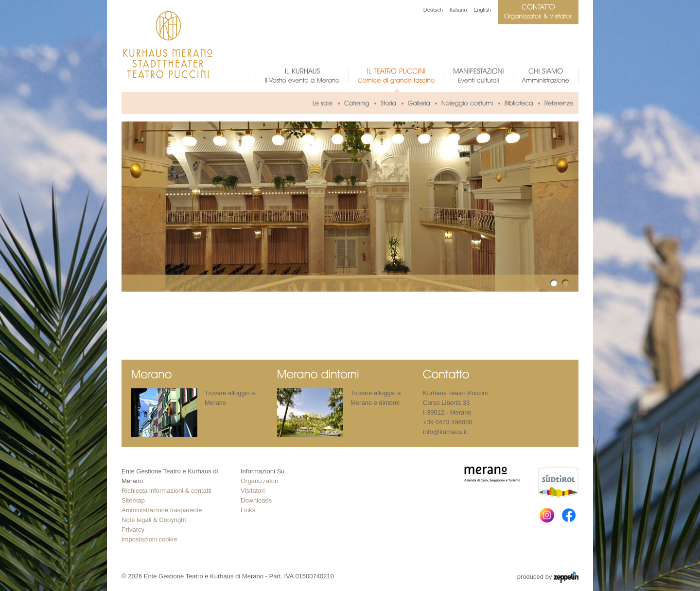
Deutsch (433, 10)
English (482, 10)
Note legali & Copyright (154, 520)
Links (248, 510)
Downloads (256, 500)
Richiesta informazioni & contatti (166, 491)
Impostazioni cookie (149, 539)
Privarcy (133, 530)
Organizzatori (259, 481)
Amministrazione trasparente (162, 510)
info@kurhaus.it (445, 432)
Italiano (458, 10)
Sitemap (133, 500)
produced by (548, 577)
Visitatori (253, 491)
